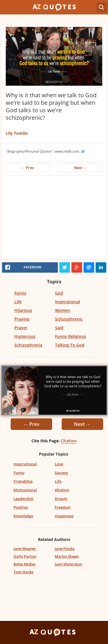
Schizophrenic (69, 319)
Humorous (25, 336)
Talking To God (70, 345)
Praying (22, 319)
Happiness (64, 516)
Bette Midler (25, 564)
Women (62, 310)
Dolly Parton (25, 556)
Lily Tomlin (17, 133)
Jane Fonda (65, 548)
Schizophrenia (28, 345)
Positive (21, 507)
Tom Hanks (23, 572)
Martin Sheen (67, 556)
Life (18, 302)
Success (61, 473)
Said (59, 328)
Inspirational (68, 302)
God (59, 293)
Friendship (23, 481)
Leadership (23, 499)
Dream (61, 499)
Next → (80, 168)
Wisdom (62, 490)
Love (59, 464)
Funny (20, 293)
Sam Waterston (68, 564)
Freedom (63, 507)
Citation (69, 441)
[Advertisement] (54, 219)
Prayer (21, 328)
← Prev (28, 168)
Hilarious (23, 310)
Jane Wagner (25, 548)
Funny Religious (71, 336)
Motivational (25, 490)
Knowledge (23, 516)
